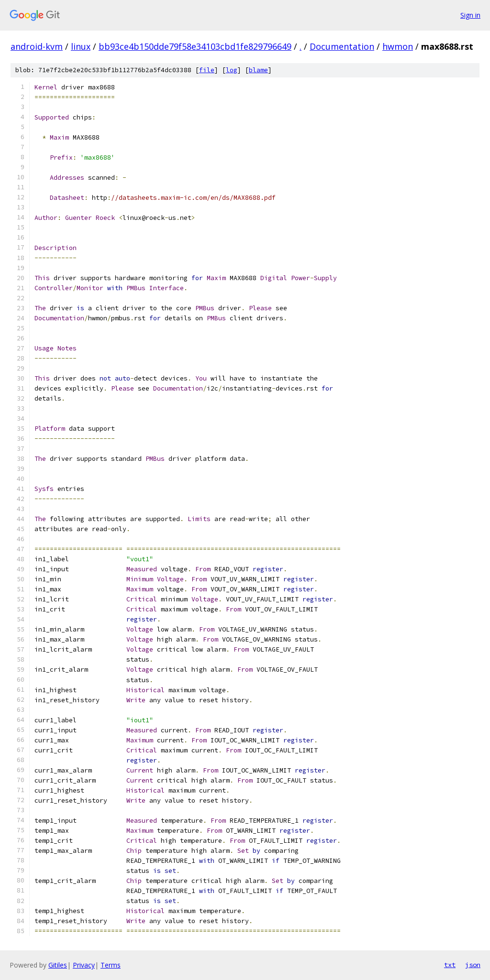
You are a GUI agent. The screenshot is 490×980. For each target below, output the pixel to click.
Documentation (342, 46)
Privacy (84, 965)
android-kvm (37, 46)
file (207, 70)
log (232, 70)
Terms (111, 965)
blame (258, 70)
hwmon (398, 46)
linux (81, 46)
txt (450, 965)
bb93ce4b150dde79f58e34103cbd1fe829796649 (195, 46)
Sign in (470, 15)
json (473, 965)
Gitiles (58, 965)
